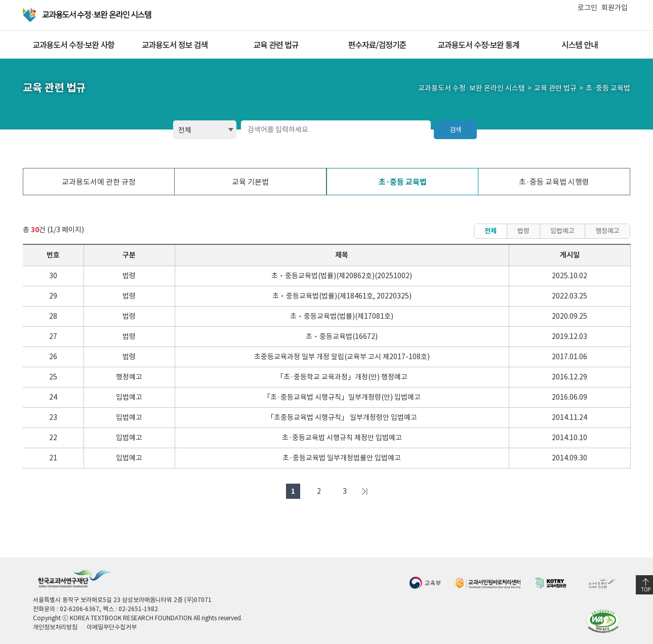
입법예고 (562, 231)
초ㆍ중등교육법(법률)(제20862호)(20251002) (342, 276)
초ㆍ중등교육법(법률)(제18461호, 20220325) (342, 296)
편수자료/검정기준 (377, 45)
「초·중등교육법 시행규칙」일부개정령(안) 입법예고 (342, 397)
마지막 (364, 491)
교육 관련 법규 (276, 45)
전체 (491, 231)
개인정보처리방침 (55, 627)
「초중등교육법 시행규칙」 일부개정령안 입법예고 (342, 417)
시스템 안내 (580, 45)
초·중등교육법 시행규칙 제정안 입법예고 (342, 438)
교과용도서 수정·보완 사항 (73, 45)
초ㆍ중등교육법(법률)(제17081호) (342, 316)
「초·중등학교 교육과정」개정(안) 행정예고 (342, 377)
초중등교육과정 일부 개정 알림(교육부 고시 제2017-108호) (342, 357)
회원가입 (615, 8)
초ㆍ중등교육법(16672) (342, 336)
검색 (456, 130)
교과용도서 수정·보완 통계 (478, 45)
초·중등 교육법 (403, 182)
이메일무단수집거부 (112, 627)
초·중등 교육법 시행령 (554, 182)
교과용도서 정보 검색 (175, 45)
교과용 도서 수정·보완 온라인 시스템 (88, 15)
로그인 (587, 8)
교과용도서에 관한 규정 (99, 182)
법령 (523, 231)
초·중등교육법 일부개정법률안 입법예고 (342, 458)
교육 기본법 (250, 182)
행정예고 (607, 231)
